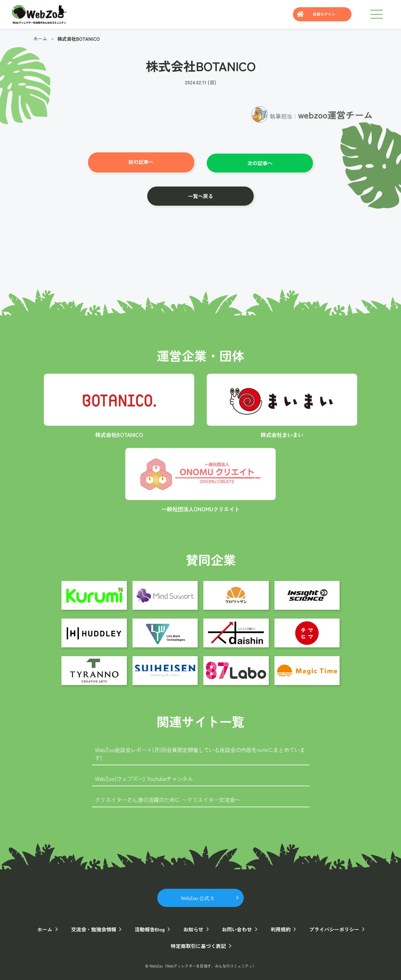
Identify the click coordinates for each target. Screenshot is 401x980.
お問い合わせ (236, 928)
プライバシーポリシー (331, 928)
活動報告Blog (150, 928)
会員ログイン (322, 14)
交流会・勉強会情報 (95, 928)
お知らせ (193, 928)
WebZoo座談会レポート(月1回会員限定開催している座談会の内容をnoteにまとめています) (200, 752)
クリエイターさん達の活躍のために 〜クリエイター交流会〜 (172, 798)
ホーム (40, 38)
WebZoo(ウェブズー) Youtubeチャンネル (146, 777)
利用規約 (278, 928)
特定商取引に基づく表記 (198, 945)
